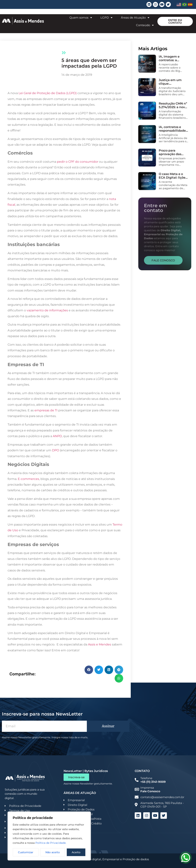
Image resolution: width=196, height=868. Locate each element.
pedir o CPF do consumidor (78, 162)
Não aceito (53, 852)
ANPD (57, 436)
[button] (89, 670)
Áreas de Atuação (135, 18)
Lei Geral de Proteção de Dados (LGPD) (48, 93)
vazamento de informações (47, 310)
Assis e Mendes (100, 644)
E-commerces (28, 479)
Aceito (76, 852)
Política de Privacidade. (51, 843)
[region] (49, 836)
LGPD (106, 18)
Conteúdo (145, 25)
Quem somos (81, 18)
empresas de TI (46, 410)
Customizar (26, 852)
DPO (56, 450)
